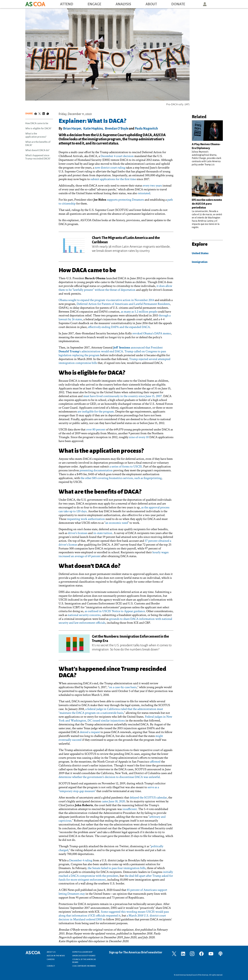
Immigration (200, 262)
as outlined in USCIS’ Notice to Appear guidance (115, 611)
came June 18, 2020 (113, 801)
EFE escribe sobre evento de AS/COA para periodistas (207, 204)
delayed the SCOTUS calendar (148, 798)
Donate (178, 4)
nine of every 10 (139, 437)
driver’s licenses (78, 533)
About (151, 4)
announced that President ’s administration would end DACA (111, 349)
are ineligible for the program (96, 412)
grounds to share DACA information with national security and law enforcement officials (115, 621)
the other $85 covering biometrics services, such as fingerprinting (121, 478)
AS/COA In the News (56, 956)
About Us (51, 952)
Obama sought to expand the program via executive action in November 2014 (106, 300)
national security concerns (84, 615)
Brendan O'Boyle (117, 128)
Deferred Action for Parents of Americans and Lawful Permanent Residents (123, 304)
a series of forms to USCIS (126, 467)
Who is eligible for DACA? (38, 128)
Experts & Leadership (82, 952)
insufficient (130, 809)
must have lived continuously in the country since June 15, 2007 (123, 396)
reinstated (144, 193)
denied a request (90, 732)
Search (219, 4)
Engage (94, 4)
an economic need (117, 523)
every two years (152, 186)
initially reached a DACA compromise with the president (116, 874)
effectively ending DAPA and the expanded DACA (119, 327)
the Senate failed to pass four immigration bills (117, 868)
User (205, 4)
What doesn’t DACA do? (37, 150)
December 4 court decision (117, 156)
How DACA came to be (37, 123)
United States (200, 253)
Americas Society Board (84, 956)
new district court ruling (110, 168)
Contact (51, 966)
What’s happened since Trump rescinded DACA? (38, 157)
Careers (51, 959)
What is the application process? (36, 135)
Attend (67, 4)
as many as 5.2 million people (139, 312)
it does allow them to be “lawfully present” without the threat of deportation (115, 288)
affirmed (155, 762)
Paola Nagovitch (146, 128)
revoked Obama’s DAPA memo (152, 333)
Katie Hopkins (93, 128)
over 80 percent (96, 429)
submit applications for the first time (113, 179)
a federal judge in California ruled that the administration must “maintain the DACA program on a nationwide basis (111, 711)
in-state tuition (103, 533)
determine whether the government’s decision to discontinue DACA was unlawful (109, 777)
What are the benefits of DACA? (38, 144)
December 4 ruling (81, 860)
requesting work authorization (86, 519)
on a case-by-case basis (123, 687)
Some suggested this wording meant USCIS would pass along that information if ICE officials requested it (114, 914)
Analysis (123, 4)
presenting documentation (96, 470)
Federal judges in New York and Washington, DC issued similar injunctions (115, 719)
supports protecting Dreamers (125, 200)
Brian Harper (72, 128)
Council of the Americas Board (84, 961)
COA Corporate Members (84, 966)
